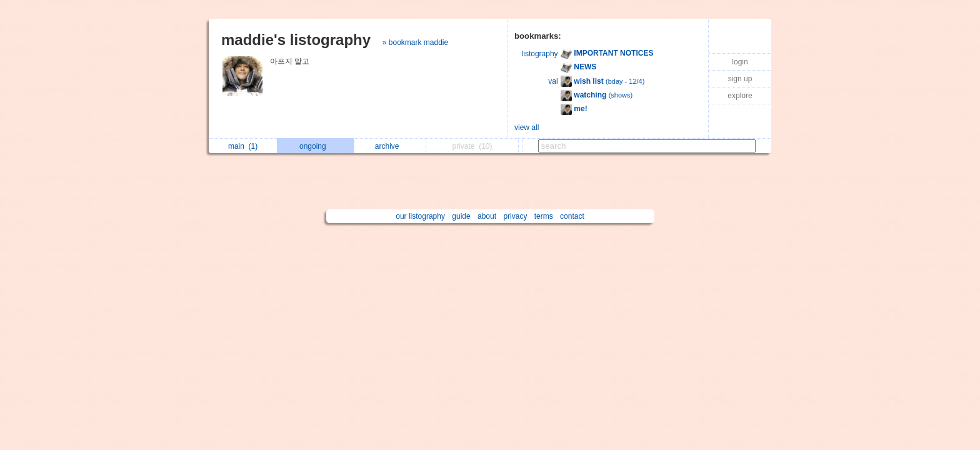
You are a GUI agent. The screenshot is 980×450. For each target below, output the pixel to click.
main (243, 146)
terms (544, 216)
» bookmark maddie (415, 42)
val (553, 81)
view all (527, 127)
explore (740, 96)
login (740, 62)
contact (572, 216)
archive (390, 146)
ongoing (316, 146)
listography (540, 54)
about (487, 216)
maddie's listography (296, 40)
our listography (420, 216)
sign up (740, 79)
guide (461, 216)
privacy (515, 216)
